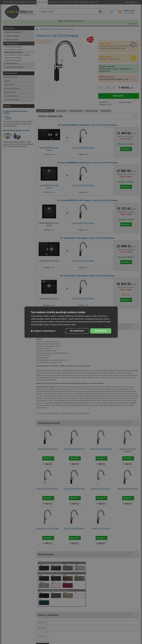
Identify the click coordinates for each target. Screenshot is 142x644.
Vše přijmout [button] (101, 331)
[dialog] (71, 322)
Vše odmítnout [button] (77, 331)
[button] (43, 331)
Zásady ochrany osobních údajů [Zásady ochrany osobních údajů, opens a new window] (63, 324)
